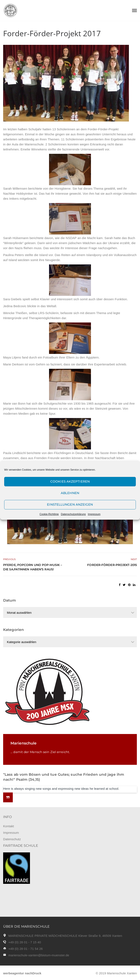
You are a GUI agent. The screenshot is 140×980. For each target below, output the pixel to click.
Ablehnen (70, 493)
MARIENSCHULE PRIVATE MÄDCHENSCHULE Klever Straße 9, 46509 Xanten (65, 936)
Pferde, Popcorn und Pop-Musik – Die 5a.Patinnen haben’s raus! (33, 567)
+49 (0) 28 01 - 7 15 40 (25, 942)
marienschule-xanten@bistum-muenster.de (39, 955)
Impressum (94, 514)
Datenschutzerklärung (73, 514)
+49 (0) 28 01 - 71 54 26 (26, 949)
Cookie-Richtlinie (49, 514)
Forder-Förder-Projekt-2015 (112, 565)
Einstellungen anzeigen (70, 504)
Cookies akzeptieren (70, 481)
